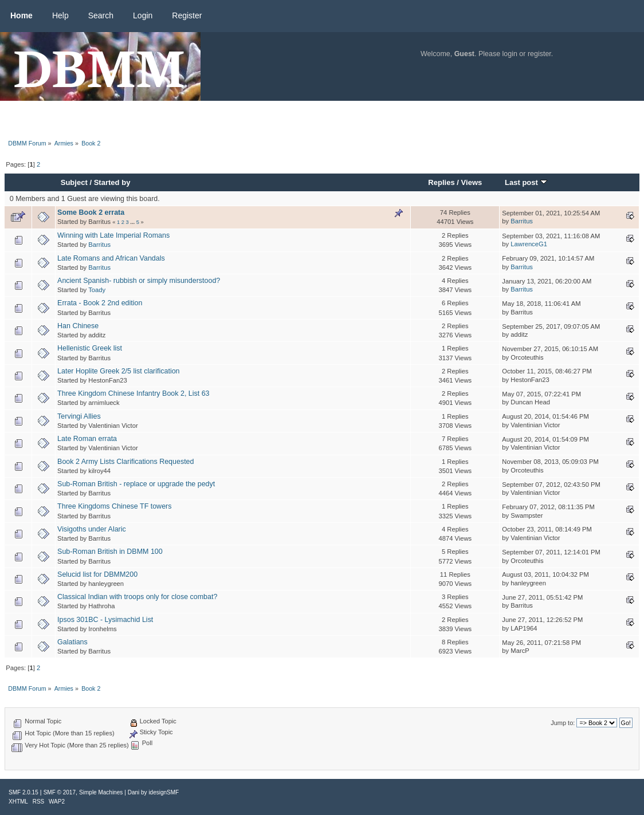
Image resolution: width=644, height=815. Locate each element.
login (510, 54)
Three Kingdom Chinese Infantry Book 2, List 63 (133, 393)
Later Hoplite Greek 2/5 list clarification (118, 371)
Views (472, 182)
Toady (97, 290)
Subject (74, 182)
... (133, 222)
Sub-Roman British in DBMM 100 (110, 552)
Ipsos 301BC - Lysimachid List (105, 620)
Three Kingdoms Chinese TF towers (114, 506)
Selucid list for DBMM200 (97, 574)
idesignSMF (164, 792)
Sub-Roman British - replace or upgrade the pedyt (136, 484)
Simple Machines (101, 792)
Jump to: (563, 723)
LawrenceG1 (529, 244)
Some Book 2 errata (91, 212)
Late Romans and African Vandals (111, 258)
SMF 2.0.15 (23, 792)
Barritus (522, 221)
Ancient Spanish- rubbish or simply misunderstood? (139, 281)
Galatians (72, 642)
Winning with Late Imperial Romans (113, 235)
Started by (112, 182)
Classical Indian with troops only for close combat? (137, 597)
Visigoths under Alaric (92, 529)
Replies (441, 182)
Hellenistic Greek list (90, 348)
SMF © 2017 (60, 792)
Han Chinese (78, 326)
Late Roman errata (87, 439)
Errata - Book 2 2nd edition (100, 303)
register (539, 54)
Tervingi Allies (79, 416)
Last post (526, 182)
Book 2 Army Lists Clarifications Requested (125, 462)
